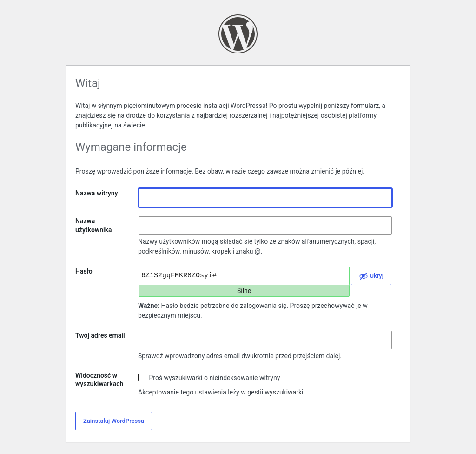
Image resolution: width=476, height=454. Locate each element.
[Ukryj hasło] (371, 276)
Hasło (84, 271)
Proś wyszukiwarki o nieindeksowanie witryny (209, 377)
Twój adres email (100, 335)
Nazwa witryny (96, 193)
